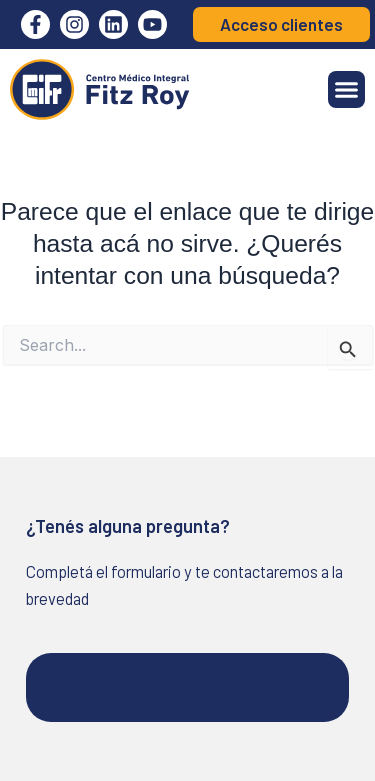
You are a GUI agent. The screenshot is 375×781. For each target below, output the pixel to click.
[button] (347, 90)
